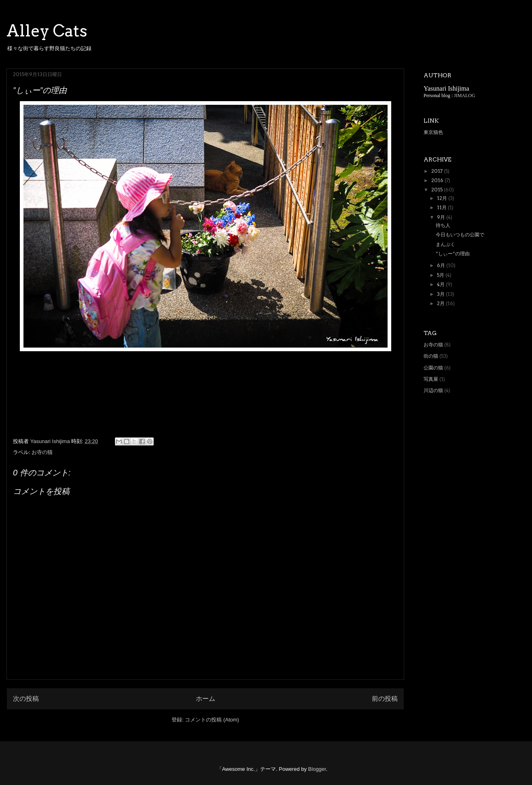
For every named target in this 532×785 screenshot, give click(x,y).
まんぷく (445, 244)
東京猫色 (433, 132)
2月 (441, 303)
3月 (441, 294)
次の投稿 (26, 699)
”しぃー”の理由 (453, 254)
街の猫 (431, 356)
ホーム (206, 699)
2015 (438, 190)
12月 (443, 198)
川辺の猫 (433, 390)
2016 (438, 180)
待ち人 (443, 225)
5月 (441, 275)
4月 (441, 284)
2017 (438, 171)
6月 (442, 265)
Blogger (317, 769)
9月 (442, 217)
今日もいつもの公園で (460, 234)
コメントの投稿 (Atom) (212, 720)
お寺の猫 (42, 452)
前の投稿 (385, 699)
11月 (442, 207)
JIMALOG (465, 95)
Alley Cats (47, 31)
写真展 (431, 379)
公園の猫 (433, 368)
